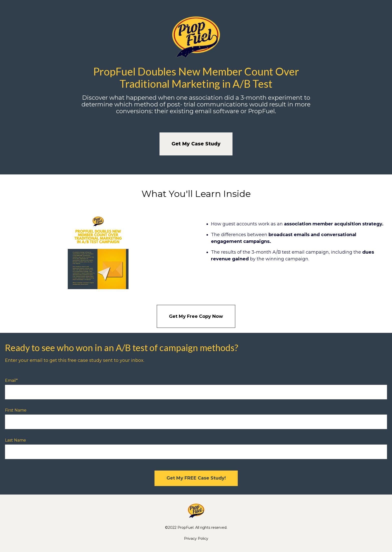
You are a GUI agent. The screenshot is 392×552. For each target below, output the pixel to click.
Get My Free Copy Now (196, 316)
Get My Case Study (196, 144)
